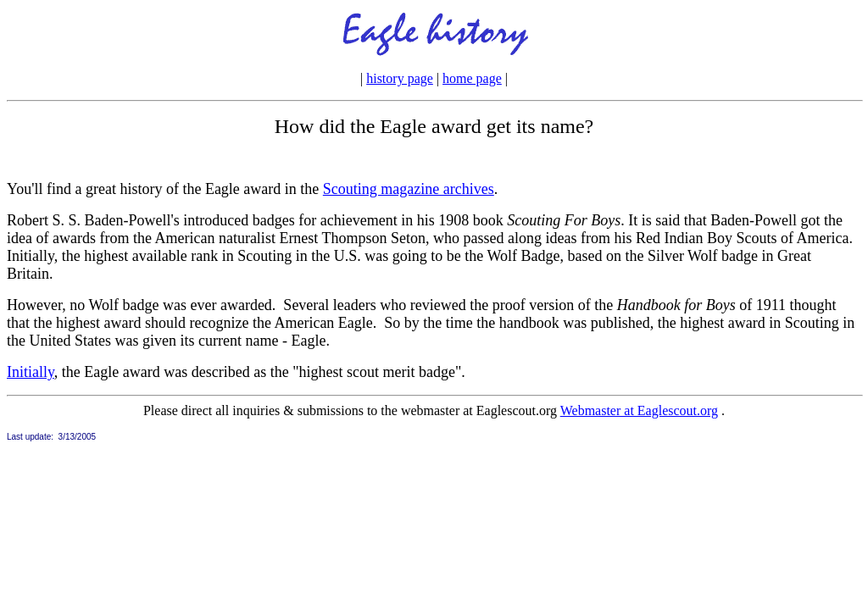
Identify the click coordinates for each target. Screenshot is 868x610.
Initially (31, 372)
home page (472, 78)
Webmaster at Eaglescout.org (639, 410)
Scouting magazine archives (409, 189)
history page (400, 78)
